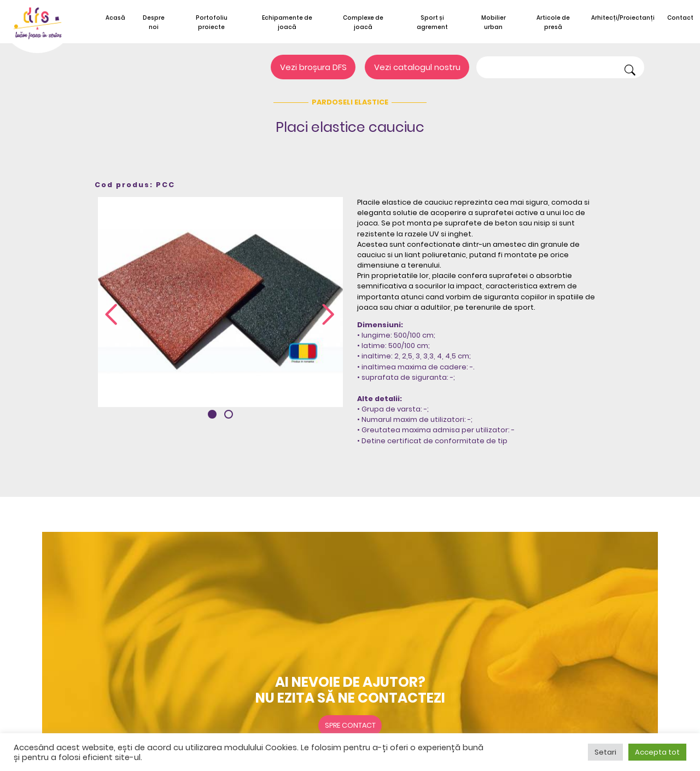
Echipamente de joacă (287, 22)
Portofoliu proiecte (212, 22)
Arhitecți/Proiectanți (623, 18)
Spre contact (350, 725)
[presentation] (111, 315)
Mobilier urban (494, 22)
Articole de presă (553, 22)
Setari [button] (605, 752)
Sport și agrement (432, 22)
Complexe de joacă (363, 22)
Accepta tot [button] (657, 752)
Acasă (115, 18)
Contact (680, 18)
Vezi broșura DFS (313, 67)
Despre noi (154, 22)
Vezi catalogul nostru (417, 67)
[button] (212, 414)
